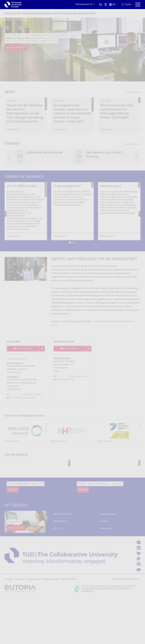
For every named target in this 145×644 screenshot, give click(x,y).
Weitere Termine (132, 168)
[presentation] (9, 181)
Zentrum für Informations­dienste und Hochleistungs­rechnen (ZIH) (50, 14)
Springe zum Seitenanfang (125, 627)
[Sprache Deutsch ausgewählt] (113, 5)
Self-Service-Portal (62, 561)
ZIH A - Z (58, 576)
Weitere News (134, 93)
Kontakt (104, 569)
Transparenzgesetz (50, 627)
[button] (70, 290)
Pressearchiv (106, 576)
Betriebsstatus (60, 569)
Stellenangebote (108, 561)
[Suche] (126, 5)
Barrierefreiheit (69, 627)
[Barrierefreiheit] (106, 5)
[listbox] (72, 181)
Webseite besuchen (17, 406)
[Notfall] (101, 5)
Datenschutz (33, 627)
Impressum (20, 627)
